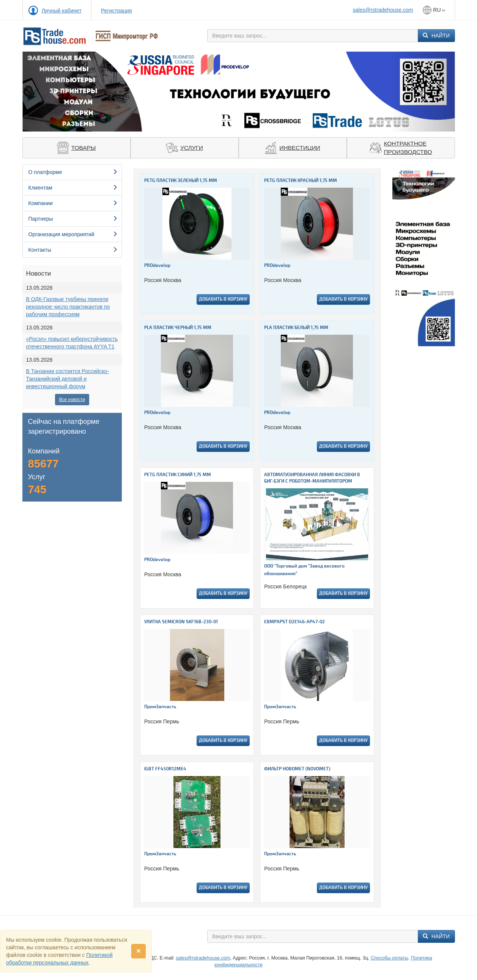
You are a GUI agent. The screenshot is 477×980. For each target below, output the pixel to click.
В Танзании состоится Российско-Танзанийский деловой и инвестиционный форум (68, 379)
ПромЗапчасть (160, 707)
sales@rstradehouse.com (383, 10)
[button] (55, 92)
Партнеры (73, 219)
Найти (436, 36)
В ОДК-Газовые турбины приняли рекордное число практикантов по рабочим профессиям (68, 307)
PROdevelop (157, 266)
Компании (73, 203)
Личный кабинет (62, 11)
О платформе (73, 172)
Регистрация (116, 11)
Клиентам (73, 188)
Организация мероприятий (73, 234)
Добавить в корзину (223, 299)
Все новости (72, 400)
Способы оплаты (390, 958)
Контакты (73, 250)
